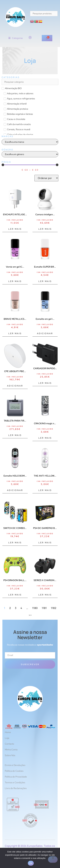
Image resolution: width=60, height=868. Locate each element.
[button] (16, 38)
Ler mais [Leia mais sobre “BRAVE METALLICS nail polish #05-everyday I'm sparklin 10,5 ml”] (15, 333)
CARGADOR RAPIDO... (45, 368)
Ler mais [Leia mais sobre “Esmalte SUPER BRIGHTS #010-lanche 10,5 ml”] (45, 281)
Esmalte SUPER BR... (45, 267)
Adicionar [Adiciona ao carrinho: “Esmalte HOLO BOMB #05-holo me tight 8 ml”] (15, 490)
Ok (31, 863)
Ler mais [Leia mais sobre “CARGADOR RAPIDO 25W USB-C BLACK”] (45, 383)
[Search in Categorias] (30, 82)
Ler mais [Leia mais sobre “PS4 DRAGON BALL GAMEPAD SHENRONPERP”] (15, 595)
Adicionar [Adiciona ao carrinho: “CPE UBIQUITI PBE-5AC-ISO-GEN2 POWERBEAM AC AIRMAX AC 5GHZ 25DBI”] (15, 386)
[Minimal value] (30, 165)
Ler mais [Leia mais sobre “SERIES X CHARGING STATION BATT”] (45, 595)
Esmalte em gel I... (45, 319)
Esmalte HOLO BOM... (15, 476)
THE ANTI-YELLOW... (45, 476)
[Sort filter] (46, 178)
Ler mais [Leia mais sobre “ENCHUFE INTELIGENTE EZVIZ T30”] (15, 229)
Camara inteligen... (45, 214)
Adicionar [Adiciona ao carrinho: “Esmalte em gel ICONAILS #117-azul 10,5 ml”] (45, 333)
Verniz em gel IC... (15, 267)
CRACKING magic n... (45, 423)
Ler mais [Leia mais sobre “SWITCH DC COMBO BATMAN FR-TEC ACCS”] (15, 543)
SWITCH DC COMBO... (15, 528)
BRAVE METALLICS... (15, 319)
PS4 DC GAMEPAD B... (45, 528)
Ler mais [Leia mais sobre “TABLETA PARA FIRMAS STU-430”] (15, 435)
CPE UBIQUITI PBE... (15, 371)
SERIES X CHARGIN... (45, 580)
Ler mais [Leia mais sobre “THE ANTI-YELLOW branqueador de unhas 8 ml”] (45, 490)
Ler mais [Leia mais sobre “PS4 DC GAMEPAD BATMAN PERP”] (45, 543)
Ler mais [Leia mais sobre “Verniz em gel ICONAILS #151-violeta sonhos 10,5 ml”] (15, 281)
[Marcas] (30, 142)
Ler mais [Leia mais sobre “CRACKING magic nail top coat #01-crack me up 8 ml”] (45, 438)
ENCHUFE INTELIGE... (15, 214)
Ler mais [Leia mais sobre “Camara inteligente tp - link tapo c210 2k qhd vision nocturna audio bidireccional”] (45, 229)
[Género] (30, 154)
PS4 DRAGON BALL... (15, 580)
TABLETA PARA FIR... (15, 421)
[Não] (53, 859)
